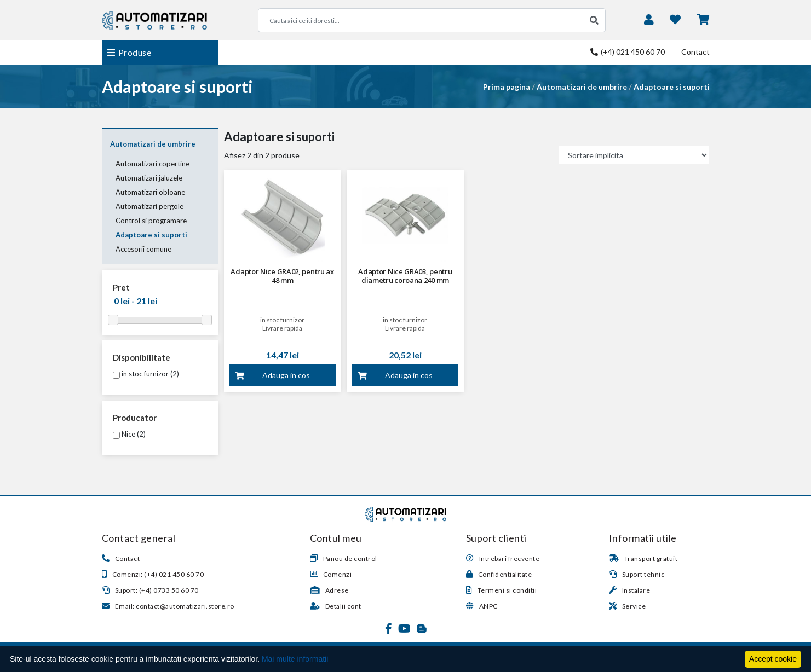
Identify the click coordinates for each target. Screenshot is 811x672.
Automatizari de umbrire (582, 87)
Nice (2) (129, 434)
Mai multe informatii (295, 659)
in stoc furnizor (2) (146, 374)
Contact (695, 52)
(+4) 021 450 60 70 (628, 52)
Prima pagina (507, 87)
